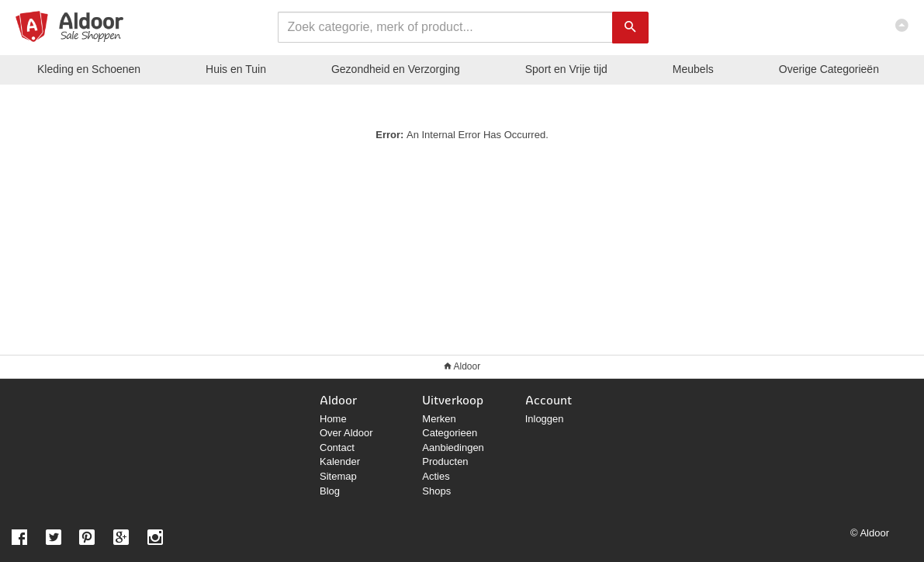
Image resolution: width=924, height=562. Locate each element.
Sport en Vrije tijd (566, 69)
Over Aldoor (346, 433)
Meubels (693, 69)
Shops (436, 491)
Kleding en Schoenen (89, 69)
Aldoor (467, 366)
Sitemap (338, 476)
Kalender (340, 461)
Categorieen (450, 433)
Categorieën (829, 69)
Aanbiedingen (453, 448)
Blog (330, 491)
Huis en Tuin (236, 69)
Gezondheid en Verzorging (396, 69)
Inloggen (545, 419)
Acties (436, 476)
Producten (445, 461)
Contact (337, 448)
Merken (439, 419)
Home (333, 419)
